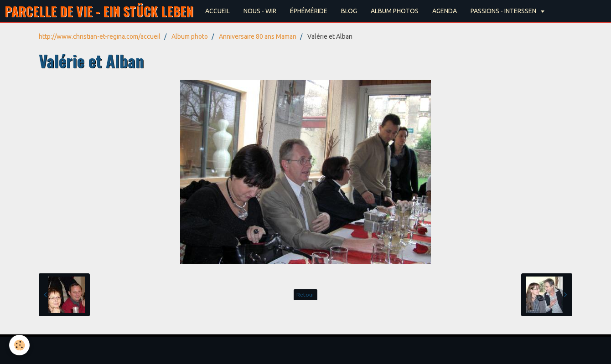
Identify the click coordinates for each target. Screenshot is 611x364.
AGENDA (445, 11)
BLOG (349, 11)
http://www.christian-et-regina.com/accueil (100, 36)
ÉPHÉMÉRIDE (309, 11)
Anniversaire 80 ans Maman (258, 36)
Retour (305, 295)
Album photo (190, 36)
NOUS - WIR (260, 11)
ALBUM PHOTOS (395, 11)
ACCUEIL (217, 11)
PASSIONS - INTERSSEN (504, 11)
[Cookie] (19, 345)
